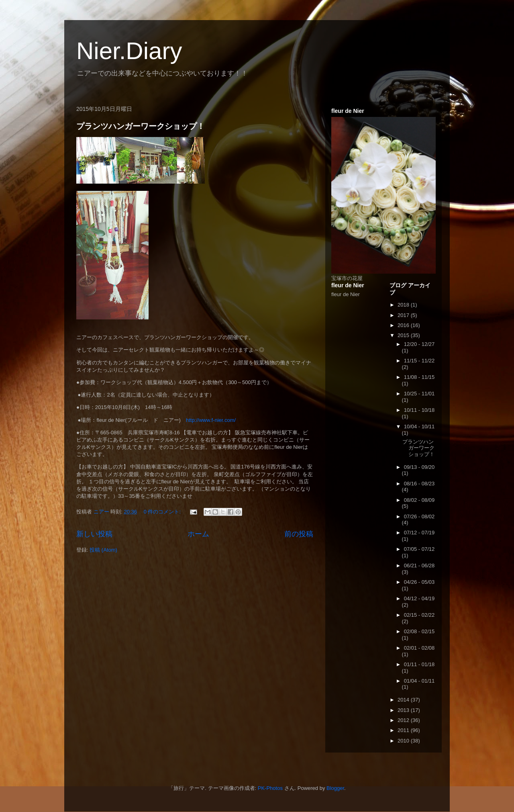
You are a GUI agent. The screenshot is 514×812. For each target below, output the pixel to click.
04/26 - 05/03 (419, 582)
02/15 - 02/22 (419, 615)
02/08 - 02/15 (419, 631)
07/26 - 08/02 (419, 516)
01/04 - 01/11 (419, 681)
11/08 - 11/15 (419, 377)
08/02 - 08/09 (419, 500)
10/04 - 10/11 (419, 426)
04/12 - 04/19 (419, 598)
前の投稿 (299, 534)
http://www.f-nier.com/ (211, 420)
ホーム (198, 534)
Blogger (335, 788)
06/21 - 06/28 (419, 566)
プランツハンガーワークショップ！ (141, 126)
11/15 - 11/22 (419, 361)
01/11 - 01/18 (419, 664)
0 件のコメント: (163, 512)
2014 (404, 700)
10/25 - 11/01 (419, 394)
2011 (404, 730)
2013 (404, 710)
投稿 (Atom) (103, 550)
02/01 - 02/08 (419, 648)
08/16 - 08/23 (419, 484)
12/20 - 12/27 (419, 344)
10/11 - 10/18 (419, 410)
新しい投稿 (94, 534)
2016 (404, 325)
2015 (404, 335)
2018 (404, 305)
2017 (404, 315)
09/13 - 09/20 (419, 467)
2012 (404, 720)
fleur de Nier (346, 294)
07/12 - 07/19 (419, 533)
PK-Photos (270, 788)
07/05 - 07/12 (419, 549)
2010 (404, 741)
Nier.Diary (129, 51)
